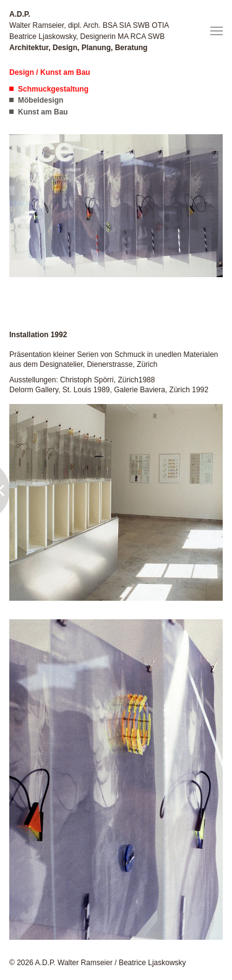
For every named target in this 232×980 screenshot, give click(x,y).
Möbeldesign (41, 100)
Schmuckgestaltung (53, 89)
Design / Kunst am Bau (50, 72)
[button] (217, 31)
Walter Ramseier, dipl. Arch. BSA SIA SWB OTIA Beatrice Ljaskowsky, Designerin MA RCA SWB (89, 31)
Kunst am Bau (43, 112)
